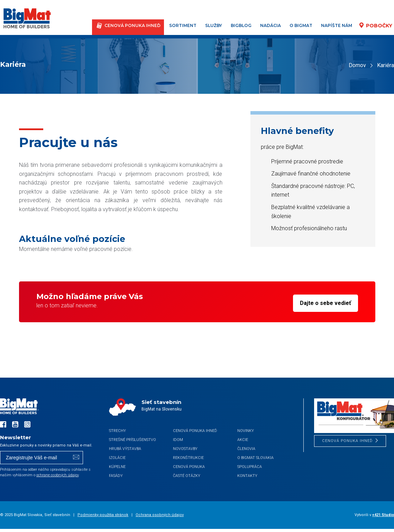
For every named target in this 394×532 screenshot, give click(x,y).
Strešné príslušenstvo (132, 440)
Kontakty (247, 476)
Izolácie (117, 458)
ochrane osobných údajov (57, 475)
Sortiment (184, 25)
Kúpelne (117, 467)
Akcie (243, 440)
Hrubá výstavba (125, 449)
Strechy (117, 431)
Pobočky (379, 26)
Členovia (246, 449)
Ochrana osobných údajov (160, 515)
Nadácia (271, 25)
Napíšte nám (337, 25)
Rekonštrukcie (188, 458)
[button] (14, 518)
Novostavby (185, 449)
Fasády (116, 476)
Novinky (246, 431)
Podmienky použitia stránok (103, 515)
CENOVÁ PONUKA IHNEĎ (133, 25)
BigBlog (242, 25)
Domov (357, 65)
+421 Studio (383, 515)
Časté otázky (187, 476)
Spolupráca (250, 467)
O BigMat (302, 25)
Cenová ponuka (189, 467)
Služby (214, 25)
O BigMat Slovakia (255, 458)
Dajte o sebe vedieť (326, 303)
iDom (178, 440)
